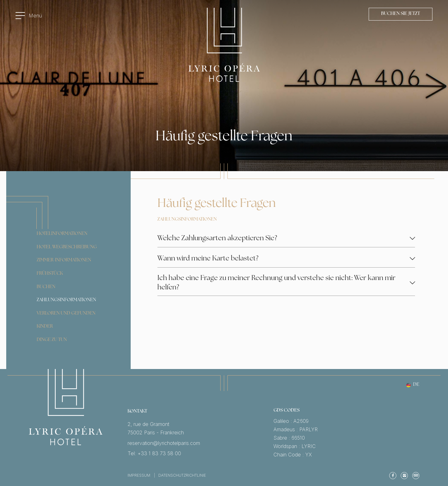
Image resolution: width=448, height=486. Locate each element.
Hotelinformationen (62, 234)
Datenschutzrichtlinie (182, 475)
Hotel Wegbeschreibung (67, 247)
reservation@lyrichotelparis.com (201, 443)
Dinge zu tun (52, 340)
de (416, 385)
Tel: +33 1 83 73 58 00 (201, 453)
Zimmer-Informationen (64, 260)
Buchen (46, 287)
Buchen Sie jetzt (401, 14)
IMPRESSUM (139, 475)
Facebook (393, 475)
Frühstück (50, 274)
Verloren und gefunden (66, 313)
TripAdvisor (416, 475)
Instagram (404, 475)
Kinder (45, 327)
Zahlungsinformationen (66, 300)
